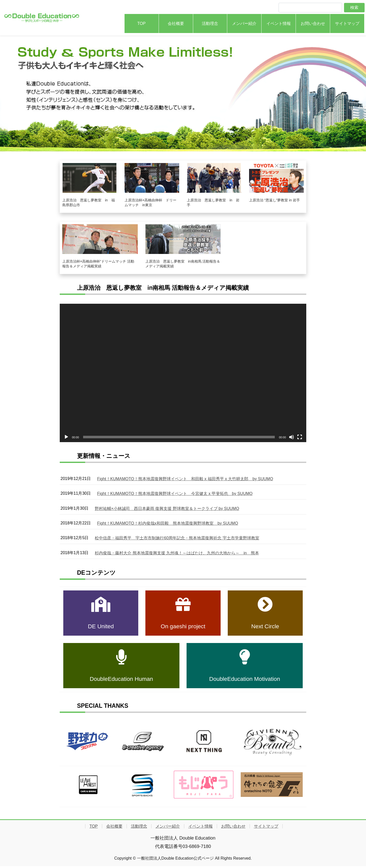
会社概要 (114, 828)
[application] (183, 373)
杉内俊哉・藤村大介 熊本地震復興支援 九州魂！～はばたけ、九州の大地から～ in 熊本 (177, 555)
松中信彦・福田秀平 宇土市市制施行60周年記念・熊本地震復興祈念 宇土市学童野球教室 (177, 540)
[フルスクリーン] (300, 437)
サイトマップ (266, 828)
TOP (94, 828)
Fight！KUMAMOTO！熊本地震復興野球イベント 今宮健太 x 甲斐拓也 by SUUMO (175, 494)
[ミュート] (292, 437)
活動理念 (139, 828)
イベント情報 (201, 828)
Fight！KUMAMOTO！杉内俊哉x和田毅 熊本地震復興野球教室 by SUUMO (167, 525)
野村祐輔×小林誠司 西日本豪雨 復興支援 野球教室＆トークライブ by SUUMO (167, 509)
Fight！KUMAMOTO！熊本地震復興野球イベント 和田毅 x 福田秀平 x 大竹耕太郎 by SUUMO (185, 479)
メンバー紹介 (168, 828)
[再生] (66, 437)
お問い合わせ (233, 828)
